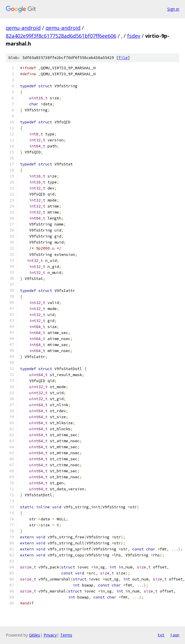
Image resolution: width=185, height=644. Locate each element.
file (123, 58)
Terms (66, 635)
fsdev (134, 36)
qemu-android (23, 28)
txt (161, 635)
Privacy (50, 635)
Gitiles (35, 635)
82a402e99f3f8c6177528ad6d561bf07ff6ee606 (61, 36)
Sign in (173, 9)
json (175, 635)
